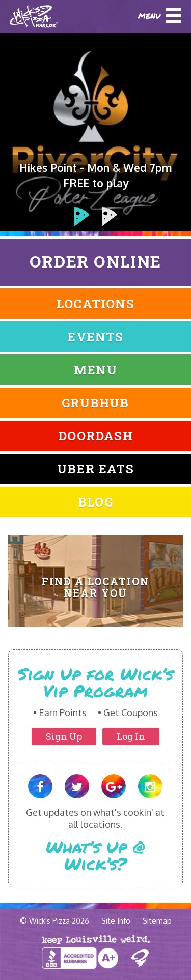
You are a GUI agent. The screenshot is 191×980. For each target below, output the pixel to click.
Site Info (116, 921)
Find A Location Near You (95, 587)
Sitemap (157, 921)
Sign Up (64, 736)
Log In (131, 736)
